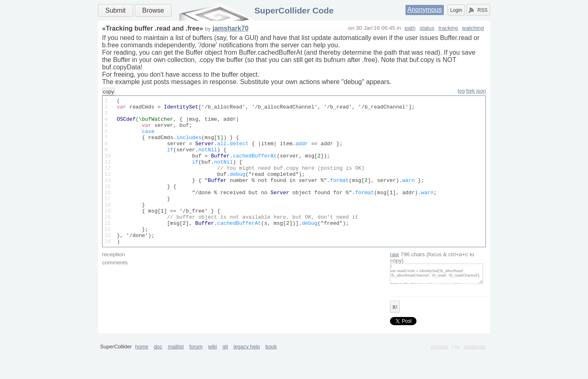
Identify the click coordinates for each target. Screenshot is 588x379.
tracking (448, 28)
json (481, 91)
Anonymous (425, 10)
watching (473, 28)
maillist (176, 376)
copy (108, 92)
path (410, 28)
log (461, 91)
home (142, 376)
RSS (478, 10)
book (271, 376)
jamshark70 (230, 28)
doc (158, 376)
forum (196, 376)
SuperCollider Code (294, 10)
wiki (213, 376)
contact (440, 376)
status (427, 28)
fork (471, 91)
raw (394, 284)
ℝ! (395, 337)
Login (456, 10)
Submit (116, 10)
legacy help (247, 376)
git (225, 376)
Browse (153, 10)
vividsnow (475, 376)
